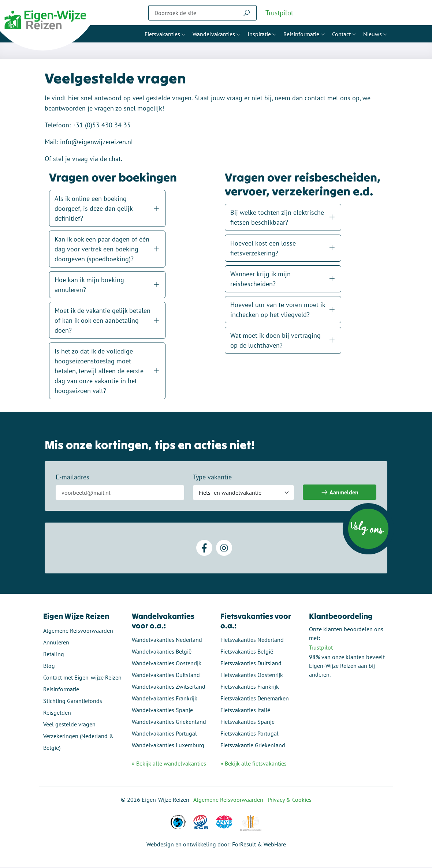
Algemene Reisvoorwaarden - (230, 801)
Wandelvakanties (214, 34)
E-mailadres (73, 479)
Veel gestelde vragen (71, 725)
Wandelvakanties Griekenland (170, 723)
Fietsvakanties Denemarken (255, 699)
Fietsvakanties (162, 34)
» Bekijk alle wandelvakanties (170, 765)
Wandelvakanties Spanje (163, 711)
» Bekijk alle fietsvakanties (254, 765)
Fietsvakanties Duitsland (251, 664)
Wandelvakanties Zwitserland (169, 688)
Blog (51, 667)
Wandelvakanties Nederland (168, 641)
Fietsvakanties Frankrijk (250, 688)
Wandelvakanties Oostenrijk (167, 664)
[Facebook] (204, 550)
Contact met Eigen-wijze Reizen (84, 678)
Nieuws (373, 34)
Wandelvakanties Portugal (165, 734)
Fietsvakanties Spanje (247, 723)
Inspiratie (259, 34)
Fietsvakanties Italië (245, 711)
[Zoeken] (193, 13)
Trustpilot (279, 13)
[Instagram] (224, 550)
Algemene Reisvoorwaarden (80, 632)
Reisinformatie (301, 34)
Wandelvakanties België (162, 652)
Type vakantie (213, 479)
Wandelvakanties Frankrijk (165, 699)
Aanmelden (340, 494)
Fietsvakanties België (247, 652)
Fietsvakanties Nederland (252, 641)
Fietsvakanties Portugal (249, 734)
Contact (341, 34)
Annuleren (58, 643)
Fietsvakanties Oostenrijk (252, 676)
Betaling (55, 655)
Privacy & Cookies (290, 801)
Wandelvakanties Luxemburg (169, 746)
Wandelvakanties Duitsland (167, 676)
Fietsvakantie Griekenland (253, 746)
